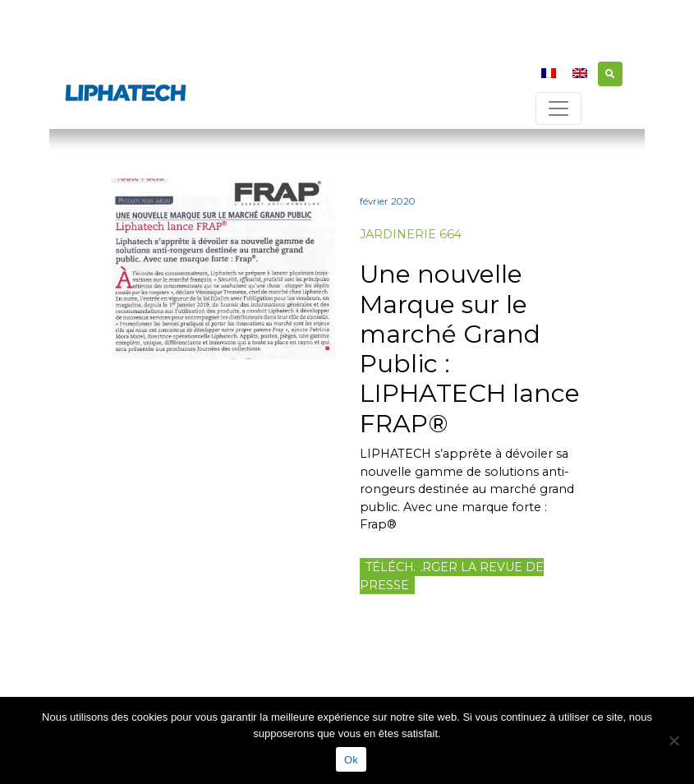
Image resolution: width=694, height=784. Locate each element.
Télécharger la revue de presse (452, 576)
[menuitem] (549, 73)
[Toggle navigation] (558, 108)
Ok (351, 760)
